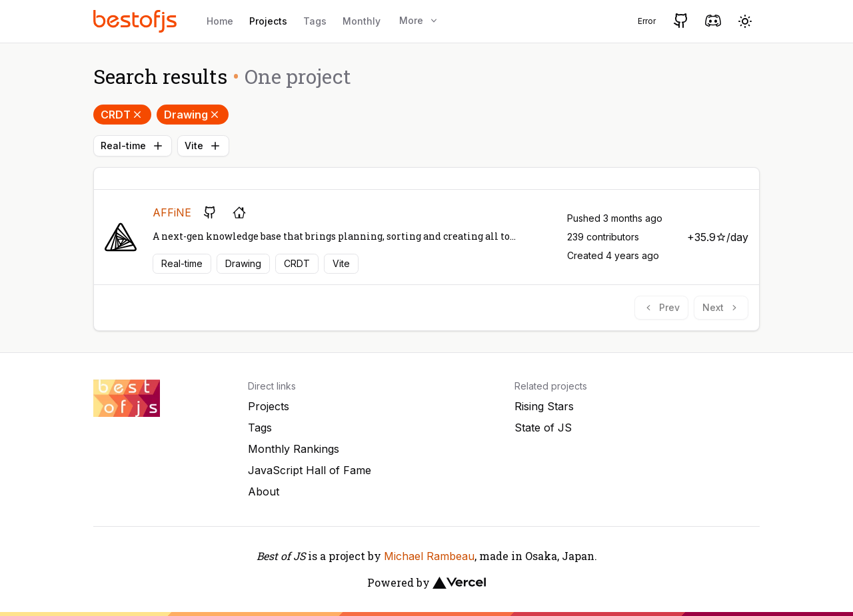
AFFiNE (172, 212)
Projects (268, 21)
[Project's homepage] (239, 212)
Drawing (193, 115)
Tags (315, 21)
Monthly (362, 21)
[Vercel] (459, 583)
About (264, 491)
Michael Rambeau (429, 556)
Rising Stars (544, 406)
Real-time (133, 146)
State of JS (543, 428)
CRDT (122, 115)
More (419, 20)
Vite (203, 146)
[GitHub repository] (210, 212)
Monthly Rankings (294, 449)
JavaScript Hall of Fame (310, 470)
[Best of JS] (137, 21)
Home (220, 21)
